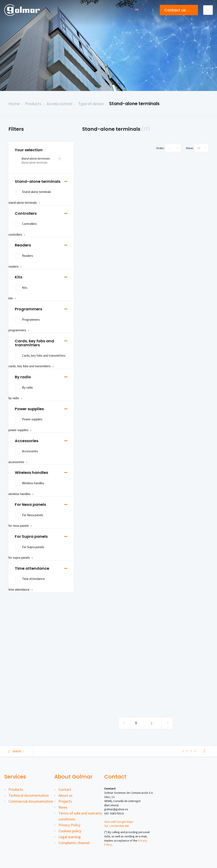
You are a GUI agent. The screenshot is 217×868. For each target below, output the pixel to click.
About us (65, 795)
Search (16, 751)
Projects (65, 801)
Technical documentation (29, 795)
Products (33, 104)
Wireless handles (31, 473)
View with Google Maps (119, 822)
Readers (23, 245)
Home (14, 104)
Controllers (26, 213)
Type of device (91, 104)
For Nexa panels (30, 504)
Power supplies (29, 409)
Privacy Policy (69, 825)
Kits (19, 277)
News (63, 807)
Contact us (177, 10)
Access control (60, 104)
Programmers (29, 309)
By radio (23, 377)
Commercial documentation (31, 801)
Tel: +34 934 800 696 (117, 826)
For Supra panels (31, 536)
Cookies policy (70, 831)
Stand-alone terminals (134, 104)
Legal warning (70, 837)
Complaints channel (74, 843)
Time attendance (32, 568)
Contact (65, 789)
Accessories (27, 441)
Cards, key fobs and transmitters (34, 343)
